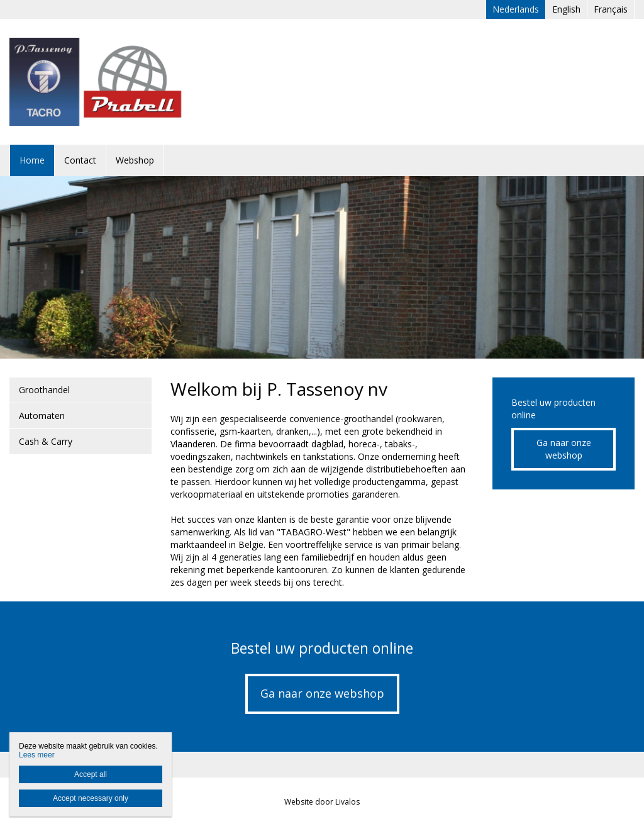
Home (32, 160)
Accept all (91, 774)
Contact (80, 160)
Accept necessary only (91, 798)
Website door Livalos (322, 802)
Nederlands (516, 9)
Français (611, 9)
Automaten (42, 416)
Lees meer (37, 755)
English (566, 9)
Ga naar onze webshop (564, 449)
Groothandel (44, 390)
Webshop (135, 160)
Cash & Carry (46, 441)
